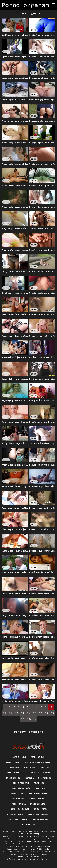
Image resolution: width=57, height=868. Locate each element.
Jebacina (29, 778)
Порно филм (14, 767)
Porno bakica (19, 804)
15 (28, 713)
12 (11, 713)
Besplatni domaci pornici (38, 762)
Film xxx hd (28, 825)
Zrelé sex (40, 788)
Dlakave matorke (37, 799)
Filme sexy (33, 773)
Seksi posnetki (15, 773)
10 (51, 707)
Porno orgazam (17, 859)
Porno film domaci (19, 809)
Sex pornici (44, 778)
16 (34, 713)
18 (46, 713)
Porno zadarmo (38, 804)
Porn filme (30, 767)
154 (29, 719)
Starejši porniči (21, 788)
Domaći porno (13, 762)
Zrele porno (18, 799)
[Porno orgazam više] (54, 5)
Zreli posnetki (15, 814)
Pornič (47, 773)
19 (52, 713)
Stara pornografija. (39, 814)
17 (40, 713)
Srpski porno (19, 757)
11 (5, 713)
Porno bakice (38, 757)
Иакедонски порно (38, 793)
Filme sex (39, 783)
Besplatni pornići (19, 819)
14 (23, 713)
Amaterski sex (17, 793)
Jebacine (45, 767)
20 (23, 719)
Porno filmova (41, 819)
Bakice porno (41, 809)
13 (16, 713)
